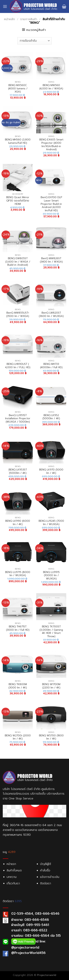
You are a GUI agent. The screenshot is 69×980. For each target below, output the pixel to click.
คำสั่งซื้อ (45, 870)
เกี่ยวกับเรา (13, 883)
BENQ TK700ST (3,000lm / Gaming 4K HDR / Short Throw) (51, 632)
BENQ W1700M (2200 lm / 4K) (51, 686)
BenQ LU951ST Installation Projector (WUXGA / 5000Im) (18, 419)
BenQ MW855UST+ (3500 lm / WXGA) (18, 314)
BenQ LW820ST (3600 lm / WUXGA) (51, 314)
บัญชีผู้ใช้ (46, 864)
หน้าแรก (11, 864)
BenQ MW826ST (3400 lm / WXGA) (51, 260)
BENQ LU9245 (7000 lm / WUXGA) (51, 523)
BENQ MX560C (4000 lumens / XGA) (18, 89)
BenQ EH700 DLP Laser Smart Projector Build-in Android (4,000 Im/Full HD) (51, 204)
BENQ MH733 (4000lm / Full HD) (51, 366)
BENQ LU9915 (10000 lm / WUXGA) (51, 575)
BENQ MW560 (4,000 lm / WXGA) (51, 87)
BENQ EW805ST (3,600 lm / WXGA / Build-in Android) (18, 262)
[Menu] (5, 6)
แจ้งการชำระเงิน (50, 877)
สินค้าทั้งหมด (14, 870)
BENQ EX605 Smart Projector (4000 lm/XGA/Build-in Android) (51, 145)
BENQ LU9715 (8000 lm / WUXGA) (18, 574)
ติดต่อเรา (46, 883)
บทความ (12, 877)
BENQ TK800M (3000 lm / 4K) (18, 686)
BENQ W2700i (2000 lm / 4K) (18, 737)
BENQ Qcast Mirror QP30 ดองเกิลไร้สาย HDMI (18, 201)
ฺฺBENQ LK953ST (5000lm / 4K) (18, 471)
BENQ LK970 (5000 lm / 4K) (51, 471)
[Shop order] (34, 41)
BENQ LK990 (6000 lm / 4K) (18, 523)
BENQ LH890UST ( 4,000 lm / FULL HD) (18, 366)
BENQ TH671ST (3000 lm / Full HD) (18, 628)
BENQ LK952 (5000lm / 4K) (51, 417)
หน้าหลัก (9, 19)
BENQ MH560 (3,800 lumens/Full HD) (18, 141)
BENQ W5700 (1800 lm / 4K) (51, 737)
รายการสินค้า (29, 19)
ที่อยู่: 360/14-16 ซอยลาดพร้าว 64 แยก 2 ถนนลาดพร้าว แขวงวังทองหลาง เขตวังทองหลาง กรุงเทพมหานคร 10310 (32, 830)
